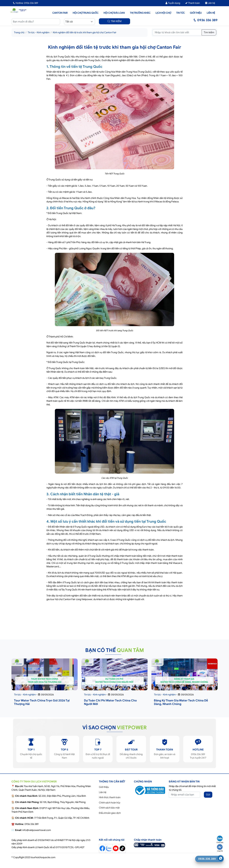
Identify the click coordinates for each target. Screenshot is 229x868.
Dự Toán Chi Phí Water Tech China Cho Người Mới (110, 702)
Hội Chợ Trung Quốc (86, 13)
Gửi (208, 795)
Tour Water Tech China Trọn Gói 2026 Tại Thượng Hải (42, 702)
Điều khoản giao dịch (110, 813)
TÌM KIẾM (114, 21)
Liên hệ (210, 3)
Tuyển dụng (173, 3)
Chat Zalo (220, 840)
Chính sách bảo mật (109, 808)
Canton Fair (60, 13)
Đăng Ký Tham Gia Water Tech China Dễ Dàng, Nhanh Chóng (181, 702)
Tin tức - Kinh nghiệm (39, 32)
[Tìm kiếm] (177, 32)
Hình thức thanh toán (110, 797)
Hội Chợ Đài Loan (114, 13)
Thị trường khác (140, 13)
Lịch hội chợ (163, 13)
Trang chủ (19, 32)
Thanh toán (193, 3)
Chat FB (220, 848)
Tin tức (180, 13)
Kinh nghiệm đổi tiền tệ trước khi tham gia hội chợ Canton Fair (85, 32)
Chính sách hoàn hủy (110, 803)
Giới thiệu (196, 13)
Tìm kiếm (209, 32)
